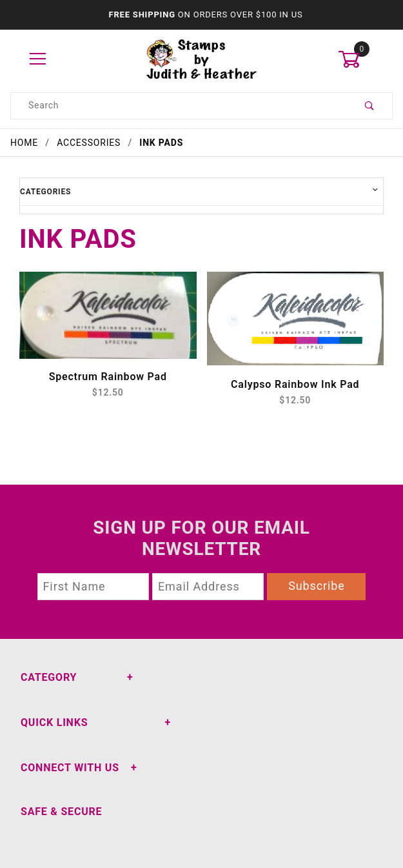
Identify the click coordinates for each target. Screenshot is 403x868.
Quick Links (54, 722)
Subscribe (317, 586)
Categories (45, 192)
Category (49, 677)
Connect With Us (70, 768)
